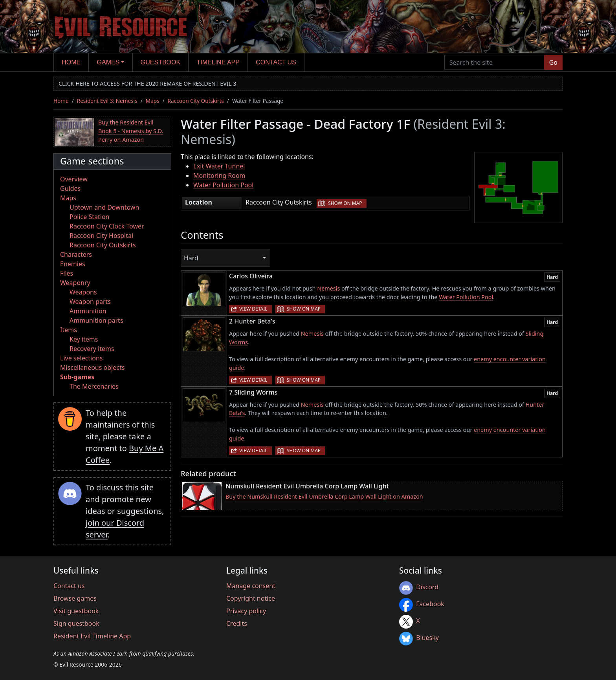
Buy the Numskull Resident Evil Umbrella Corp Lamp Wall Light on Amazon (324, 496)
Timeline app (218, 62)
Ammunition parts (96, 320)
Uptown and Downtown (104, 207)
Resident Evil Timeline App (92, 636)
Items (69, 330)
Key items (84, 339)
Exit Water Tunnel (219, 166)
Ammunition (88, 311)
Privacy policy (246, 611)
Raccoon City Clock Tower (107, 226)
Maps (153, 101)
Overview (74, 179)
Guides (70, 188)
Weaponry (75, 283)
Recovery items (92, 349)
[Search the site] (494, 62)
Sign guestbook (76, 623)
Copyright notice (251, 598)
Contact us (276, 62)
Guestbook (160, 62)
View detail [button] (253, 309)
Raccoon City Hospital (101, 236)
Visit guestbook (76, 611)
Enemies (73, 264)
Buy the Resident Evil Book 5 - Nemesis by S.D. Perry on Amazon (131, 131)
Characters (76, 254)
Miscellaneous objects (92, 367)
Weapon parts (90, 302)
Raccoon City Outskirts (196, 101)
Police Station (90, 217)
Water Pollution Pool (223, 185)
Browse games (75, 598)
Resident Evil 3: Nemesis (107, 101)
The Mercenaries (94, 386)
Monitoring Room (219, 175)
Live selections (81, 358)
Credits (237, 623)
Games (108, 62)
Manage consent (251, 586)
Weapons (83, 292)
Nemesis (328, 288)
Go (553, 62)
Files (67, 273)
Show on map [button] (345, 203)
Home (71, 62)
